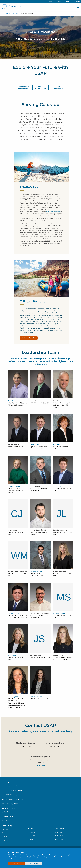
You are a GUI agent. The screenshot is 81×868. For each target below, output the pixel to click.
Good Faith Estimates (9, 795)
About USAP (8, 809)
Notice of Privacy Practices (11, 804)
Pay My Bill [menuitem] (77, 1)
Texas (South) (59, 836)
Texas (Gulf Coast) (61, 829)
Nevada (31, 829)
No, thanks (34, 863)
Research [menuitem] (51, 1)
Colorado (5, 829)
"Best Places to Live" (54, 212)
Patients (6, 783)
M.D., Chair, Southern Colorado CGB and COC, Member (16, 490)
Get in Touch (40, 766)
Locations (16, 13)
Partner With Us (7, 816)
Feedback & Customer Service (12, 799)
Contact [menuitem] (67, 1)
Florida (4, 833)
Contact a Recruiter (29, 338)
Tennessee (32, 836)
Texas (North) (59, 832)
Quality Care (6, 812)
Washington (59, 839)
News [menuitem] (59, 1)
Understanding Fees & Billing (12, 790)
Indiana (4, 836)
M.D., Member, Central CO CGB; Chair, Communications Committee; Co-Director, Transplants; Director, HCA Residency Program (17, 703)
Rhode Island (33, 832)
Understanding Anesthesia (11, 786)
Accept (17, 863)
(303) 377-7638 (26, 746)
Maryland (5, 840)
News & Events (7, 821)
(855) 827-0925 (55, 746)
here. (15, 859)
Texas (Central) (33, 839)
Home (8, 13)
